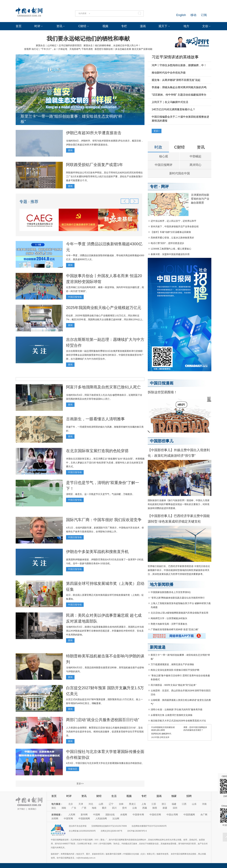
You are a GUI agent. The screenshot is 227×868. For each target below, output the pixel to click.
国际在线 (110, 815)
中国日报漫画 (162, 383)
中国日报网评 (164, 165)
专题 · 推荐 (29, 202)
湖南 (64, 808)
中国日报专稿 (75, 297)
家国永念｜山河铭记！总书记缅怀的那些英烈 (59, 45)
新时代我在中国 (180, 173)
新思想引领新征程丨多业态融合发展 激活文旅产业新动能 (123, 49)
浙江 (164, 804)
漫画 (143, 26)
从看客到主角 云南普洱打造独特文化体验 (172, 715)
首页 (19, 26)
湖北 (54, 808)
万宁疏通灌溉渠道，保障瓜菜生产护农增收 (172, 664)
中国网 (97, 815)
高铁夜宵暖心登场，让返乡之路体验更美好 (172, 238)
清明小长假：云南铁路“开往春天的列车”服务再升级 (177, 709)
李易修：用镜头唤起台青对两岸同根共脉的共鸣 (179, 87)
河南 (204, 804)
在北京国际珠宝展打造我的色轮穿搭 (97, 451)
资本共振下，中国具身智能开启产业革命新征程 (175, 226)
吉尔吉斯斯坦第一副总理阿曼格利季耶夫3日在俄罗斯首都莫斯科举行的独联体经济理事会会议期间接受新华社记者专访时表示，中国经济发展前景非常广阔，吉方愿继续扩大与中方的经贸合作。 (105, 355)
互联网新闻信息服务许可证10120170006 (109, 826)
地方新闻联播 (162, 584)
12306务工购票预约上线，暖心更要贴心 (171, 249)
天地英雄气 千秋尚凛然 (81, 49)
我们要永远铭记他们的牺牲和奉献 (88, 39)
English (181, 15)
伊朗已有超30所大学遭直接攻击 (94, 133)
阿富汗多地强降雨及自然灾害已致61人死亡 (103, 387)
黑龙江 (132, 804)
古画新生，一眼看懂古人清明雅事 (95, 419)
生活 (114, 796)
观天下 (163, 26)
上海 (144, 804)
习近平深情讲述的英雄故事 (175, 57)
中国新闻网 (84, 818)
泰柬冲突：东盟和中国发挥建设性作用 (170, 254)
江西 (184, 804)
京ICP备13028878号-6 (137, 831)
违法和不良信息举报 (78, 826)
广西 (84, 808)
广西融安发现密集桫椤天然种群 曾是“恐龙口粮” (175, 629)
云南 (135, 808)
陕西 (155, 808)
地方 (186, 26)
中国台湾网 (172, 815)
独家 (174, 796)
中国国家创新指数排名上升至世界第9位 (171, 592)
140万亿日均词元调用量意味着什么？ (173, 109)
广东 (74, 808)
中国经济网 (155, 815)
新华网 (84, 815)
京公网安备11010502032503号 (82, 831)
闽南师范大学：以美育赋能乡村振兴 (169, 618)
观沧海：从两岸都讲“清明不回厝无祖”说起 (176, 80)
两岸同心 (196, 165)
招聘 (189, 796)
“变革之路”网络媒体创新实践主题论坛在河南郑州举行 (178, 598)
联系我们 (32, 809)
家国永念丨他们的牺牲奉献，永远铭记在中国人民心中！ (112, 45)
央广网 (204, 815)
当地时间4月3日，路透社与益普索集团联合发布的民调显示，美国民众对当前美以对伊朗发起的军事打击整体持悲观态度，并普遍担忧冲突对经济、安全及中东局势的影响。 (105, 631)
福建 (174, 804)
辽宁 (111, 804)
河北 (91, 804)
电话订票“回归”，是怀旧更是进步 (167, 243)
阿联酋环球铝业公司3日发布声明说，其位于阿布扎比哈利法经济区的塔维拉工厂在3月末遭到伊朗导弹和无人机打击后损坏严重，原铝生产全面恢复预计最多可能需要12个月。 (104, 176)
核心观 (164, 156)
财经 (99, 796)
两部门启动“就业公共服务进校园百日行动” (103, 720)
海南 (94, 808)
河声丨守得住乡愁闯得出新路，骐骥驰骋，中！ (179, 65)
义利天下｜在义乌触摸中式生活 (170, 102)
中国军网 (68, 818)
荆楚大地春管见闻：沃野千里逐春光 (169, 624)
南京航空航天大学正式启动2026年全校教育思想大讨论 (178, 721)
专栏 (124, 26)
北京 (71, 804)
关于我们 (21, 809)
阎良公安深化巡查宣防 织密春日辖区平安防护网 (175, 670)
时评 (37, 26)
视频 (105, 26)
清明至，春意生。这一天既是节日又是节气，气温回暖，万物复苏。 (100, 494)
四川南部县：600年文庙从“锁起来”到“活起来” (174, 685)
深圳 (175, 808)
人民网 (72, 815)
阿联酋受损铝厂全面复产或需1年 (95, 165)
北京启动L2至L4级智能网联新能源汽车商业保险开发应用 (179, 613)
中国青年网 (138, 815)
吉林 (121, 804)
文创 (205, 26)
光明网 (55, 818)
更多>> (80, 784)
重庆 (104, 808)
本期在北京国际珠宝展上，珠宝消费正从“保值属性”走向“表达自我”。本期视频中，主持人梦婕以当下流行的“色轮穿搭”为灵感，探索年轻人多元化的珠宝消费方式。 (105, 463)
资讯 (59, 26)
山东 (194, 804)
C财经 (82, 26)
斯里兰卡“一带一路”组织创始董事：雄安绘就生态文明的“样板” (71, 119)
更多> (157, 131)
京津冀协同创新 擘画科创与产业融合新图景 (200, 199)
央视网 (124, 815)
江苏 (154, 804)
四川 (114, 808)
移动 (193, 15)
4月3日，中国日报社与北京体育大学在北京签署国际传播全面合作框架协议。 (105, 763)
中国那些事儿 (162, 441)
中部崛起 (196, 156)
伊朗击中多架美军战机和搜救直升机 (97, 552)
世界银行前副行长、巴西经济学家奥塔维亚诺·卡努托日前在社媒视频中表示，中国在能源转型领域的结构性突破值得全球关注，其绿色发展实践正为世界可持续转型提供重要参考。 (179, 570)
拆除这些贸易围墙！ (162, 392)
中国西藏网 (189, 815)
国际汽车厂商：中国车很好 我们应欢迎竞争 (104, 520)
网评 (165, 187)
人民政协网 (101, 818)
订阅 (204, 15)
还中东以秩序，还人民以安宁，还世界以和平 (174, 221)
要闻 (70, 150)
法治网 (116, 818)
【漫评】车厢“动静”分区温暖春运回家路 (171, 232)
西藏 (145, 808)
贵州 (124, 808)
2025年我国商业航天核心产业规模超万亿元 (104, 308)
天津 (81, 804)
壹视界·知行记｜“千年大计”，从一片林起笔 (46, 49)
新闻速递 (158, 647)
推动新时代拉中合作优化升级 (169, 73)
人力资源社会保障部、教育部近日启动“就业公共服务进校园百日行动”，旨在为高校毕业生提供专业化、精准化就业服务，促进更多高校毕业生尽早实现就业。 (105, 732)
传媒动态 (73, 769)
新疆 (165, 808)
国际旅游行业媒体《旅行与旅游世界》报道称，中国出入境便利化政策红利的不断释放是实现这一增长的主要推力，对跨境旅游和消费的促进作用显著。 (179, 504)
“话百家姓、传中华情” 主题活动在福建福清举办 (179, 95)
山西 (101, 804)
